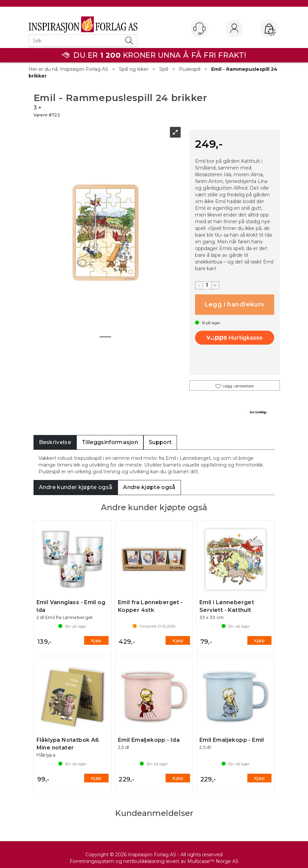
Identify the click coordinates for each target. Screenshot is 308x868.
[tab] (55, 443)
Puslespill (190, 69)
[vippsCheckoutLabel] (235, 338)
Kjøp (235, 305)
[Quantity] (207, 285)
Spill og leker (134, 69)
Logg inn (234, 29)
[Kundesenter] (199, 29)
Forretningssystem (92, 861)
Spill (164, 69)
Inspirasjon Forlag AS (84, 69)
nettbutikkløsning (144, 861)
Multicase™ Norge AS (213, 861)
